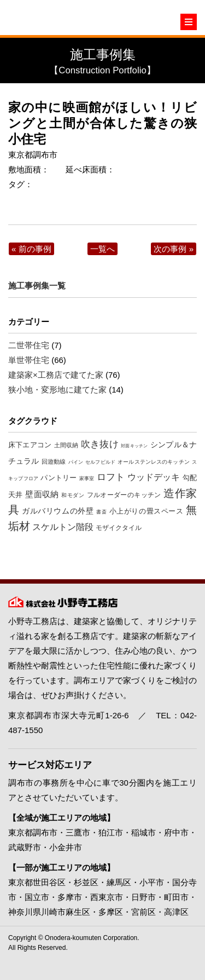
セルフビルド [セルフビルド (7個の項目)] (100, 462)
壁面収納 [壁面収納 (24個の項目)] (42, 494)
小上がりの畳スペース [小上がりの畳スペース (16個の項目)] (147, 511)
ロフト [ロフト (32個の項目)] (111, 477)
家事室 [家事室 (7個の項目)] (87, 478)
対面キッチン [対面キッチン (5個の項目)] (134, 446)
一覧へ (102, 249)
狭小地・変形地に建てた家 (57, 390)
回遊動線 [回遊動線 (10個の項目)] (54, 462)
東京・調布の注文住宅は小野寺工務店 (57, 18)
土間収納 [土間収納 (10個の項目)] (66, 445)
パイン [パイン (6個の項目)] (76, 462)
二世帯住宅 (29, 345)
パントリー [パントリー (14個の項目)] (58, 478)
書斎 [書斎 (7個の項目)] (101, 512)
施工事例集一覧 (37, 286)
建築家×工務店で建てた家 (56, 375)
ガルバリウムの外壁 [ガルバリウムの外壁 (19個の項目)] (58, 511)
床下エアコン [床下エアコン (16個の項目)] (30, 445)
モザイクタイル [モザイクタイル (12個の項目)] (119, 528)
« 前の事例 (31, 249)
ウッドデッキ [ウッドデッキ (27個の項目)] (154, 477)
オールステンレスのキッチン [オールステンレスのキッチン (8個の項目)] (154, 462)
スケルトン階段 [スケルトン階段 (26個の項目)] (63, 527)
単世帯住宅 (29, 360)
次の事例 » (174, 249)
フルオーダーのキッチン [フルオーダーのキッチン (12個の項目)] (124, 495)
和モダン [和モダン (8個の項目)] (73, 495)
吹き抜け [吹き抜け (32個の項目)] (100, 444)
